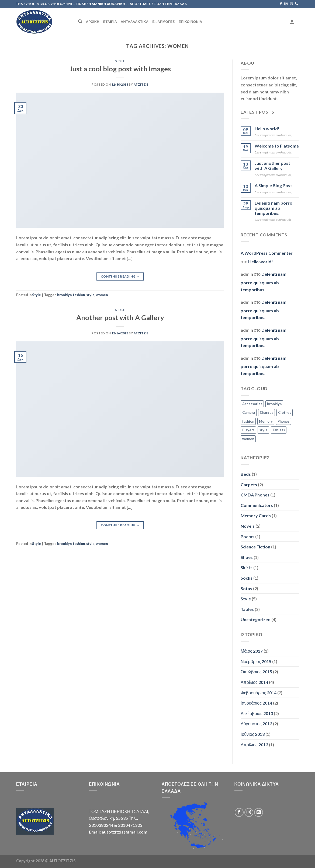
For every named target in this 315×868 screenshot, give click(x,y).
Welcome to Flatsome (277, 146)
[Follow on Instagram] (286, 4)
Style (120, 61)
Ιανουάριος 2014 (256, 703)
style (90, 295)
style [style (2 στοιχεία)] (263, 430)
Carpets (249, 484)
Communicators (257, 505)
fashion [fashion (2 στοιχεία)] (248, 421)
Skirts (247, 567)
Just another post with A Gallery (272, 166)
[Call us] (296, 4)
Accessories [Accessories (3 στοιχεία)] (252, 404)
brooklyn (64, 295)
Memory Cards (256, 515)
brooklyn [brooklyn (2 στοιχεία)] (274, 404)
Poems (247, 536)
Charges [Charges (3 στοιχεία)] (266, 412)
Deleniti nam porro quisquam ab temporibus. (274, 208)
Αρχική (93, 22)
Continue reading (120, 276)
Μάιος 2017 (252, 651)
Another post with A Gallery (120, 317)
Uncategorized (256, 619)
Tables (247, 609)
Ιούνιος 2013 (253, 734)
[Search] (80, 22)
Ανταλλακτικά (135, 22)
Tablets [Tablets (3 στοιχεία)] (279, 430)
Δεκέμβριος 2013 (257, 713)
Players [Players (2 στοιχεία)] (248, 430)
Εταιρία (110, 22)
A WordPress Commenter (267, 253)
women (102, 295)
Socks (247, 578)
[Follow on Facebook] (281, 4)
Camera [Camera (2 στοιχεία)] (249, 412)
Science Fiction (255, 547)
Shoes (247, 557)
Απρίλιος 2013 (254, 745)
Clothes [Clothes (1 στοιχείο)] (285, 412)
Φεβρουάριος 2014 (259, 693)
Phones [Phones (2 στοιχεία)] (283, 421)
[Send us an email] (291, 4)
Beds (246, 474)
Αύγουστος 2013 (256, 724)
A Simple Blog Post (273, 185)
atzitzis (141, 84)
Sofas (246, 588)
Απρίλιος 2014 (254, 682)
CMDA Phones (255, 495)
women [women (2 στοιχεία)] (248, 439)
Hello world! (267, 129)
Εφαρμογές (163, 22)
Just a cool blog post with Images (120, 69)
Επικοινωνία (190, 22)
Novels (248, 526)
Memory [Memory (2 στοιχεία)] (266, 421)
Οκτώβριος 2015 (256, 672)
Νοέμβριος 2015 (256, 661)
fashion (79, 295)
